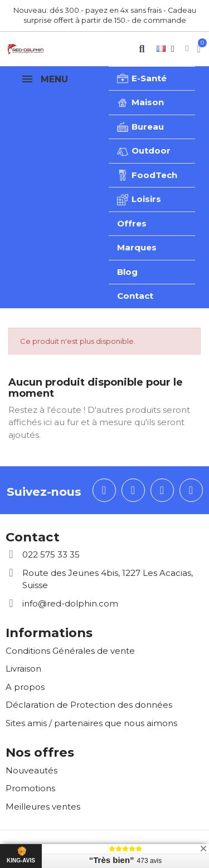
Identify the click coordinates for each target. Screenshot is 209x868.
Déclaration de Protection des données (89, 705)
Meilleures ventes (43, 807)
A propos (25, 687)
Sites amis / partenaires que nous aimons (91, 723)
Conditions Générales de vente (70, 651)
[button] (142, 49)
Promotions (30, 788)
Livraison (23, 669)
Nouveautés (31, 770)
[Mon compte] (187, 49)
